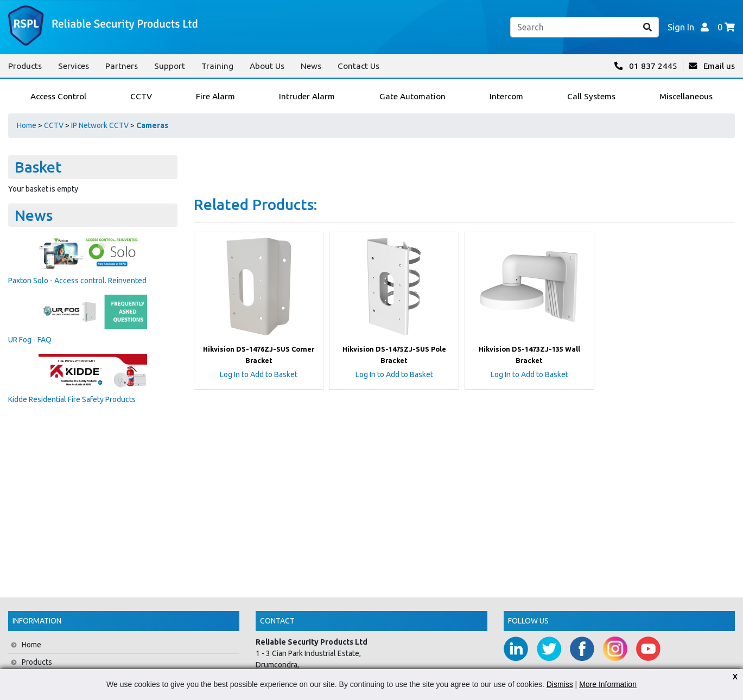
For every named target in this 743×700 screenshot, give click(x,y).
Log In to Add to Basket (259, 374)
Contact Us (358, 66)
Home (27, 125)
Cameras (152, 125)
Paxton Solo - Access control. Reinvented (77, 281)
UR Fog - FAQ (30, 340)
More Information (608, 684)
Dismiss (560, 684)
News (311, 66)
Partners (122, 66)
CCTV (54, 125)
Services (74, 66)
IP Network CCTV (100, 125)
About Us (267, 66)
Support (170, 66)
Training (217, 66)
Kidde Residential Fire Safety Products (72, 399)
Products (25, 66)
